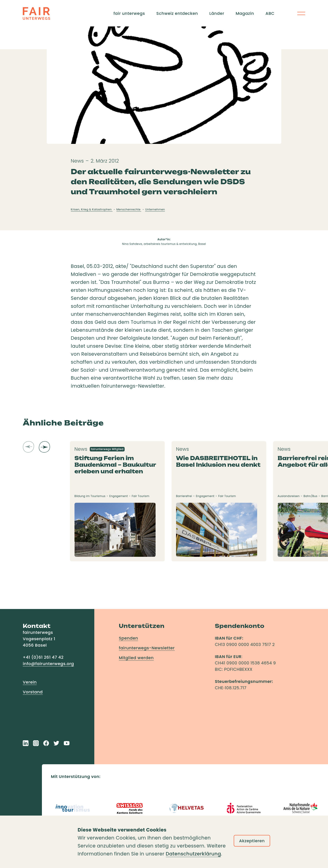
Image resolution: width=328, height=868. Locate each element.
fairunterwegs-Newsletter (147, 648)
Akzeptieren (252, 841)
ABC (270, 13)
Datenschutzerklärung (193, 854)
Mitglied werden (136, 658)
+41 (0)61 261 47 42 (43, 657)
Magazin (245, 13)
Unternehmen (155, 209)
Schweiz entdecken (177, 13)
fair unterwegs (129, 13)
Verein (30, 682)
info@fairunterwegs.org (48, 664)
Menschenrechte (129, 209)
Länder (217, 13)
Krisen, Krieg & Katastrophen (92, 209)
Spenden (129, 638)
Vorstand (33, 692)
